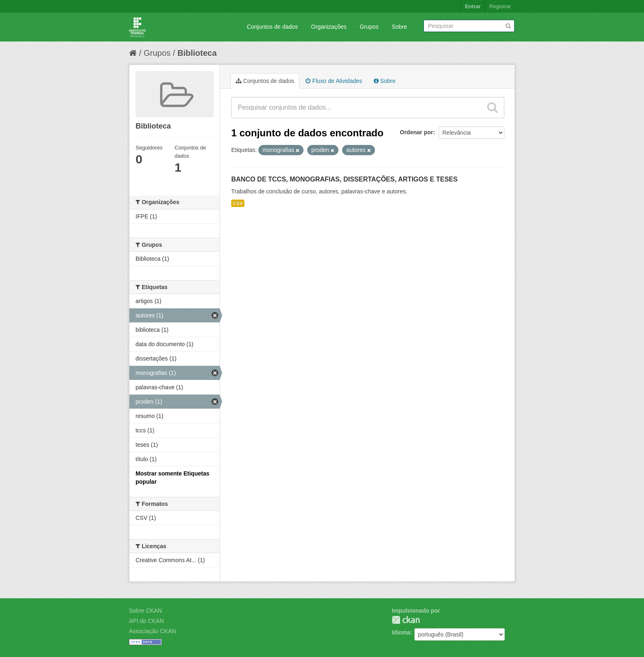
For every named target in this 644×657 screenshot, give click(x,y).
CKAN (406, 620)
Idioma (401, 632)
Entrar (473, 6)
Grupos (369, 27)
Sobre (399, 27)
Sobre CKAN (145, 611)
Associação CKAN (152, 631)
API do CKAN (146, 621)
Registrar (500, 6)
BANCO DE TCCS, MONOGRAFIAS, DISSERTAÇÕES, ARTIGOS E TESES (344, 179)
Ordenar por (417, 132)
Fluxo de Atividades (334, 81)
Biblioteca (197, 53)
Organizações (329, 27)
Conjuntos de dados (273, 27)
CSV (238, 203)
